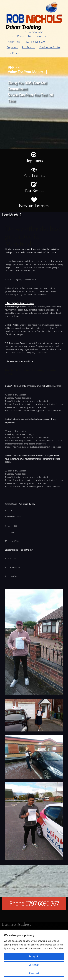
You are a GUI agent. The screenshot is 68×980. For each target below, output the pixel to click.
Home (10, 36)
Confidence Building (50, 47)
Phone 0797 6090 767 (34, 904)
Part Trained (28, 47)
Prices (21, 36)
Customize (34, 965)
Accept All (34, 956)
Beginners (12, 47)
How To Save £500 (34, 42)
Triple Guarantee (37, 36)
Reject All (34, 973)
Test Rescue (13, 53)
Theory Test (13, 42)
